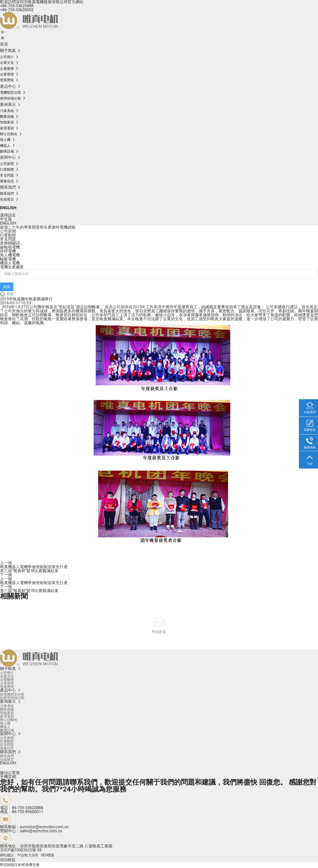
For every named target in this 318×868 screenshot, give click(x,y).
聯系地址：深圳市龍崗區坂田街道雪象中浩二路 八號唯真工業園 (56, 846)
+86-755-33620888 (17, 6)
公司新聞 (8, 231)
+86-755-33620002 (17, 10)
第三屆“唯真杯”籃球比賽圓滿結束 (29, 571)
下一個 (6, 575)
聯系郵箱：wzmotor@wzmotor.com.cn (34, 827)
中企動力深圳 (28, 855)
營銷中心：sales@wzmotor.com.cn (31, 831)
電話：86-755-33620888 (22, 808)
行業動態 (8, 235)
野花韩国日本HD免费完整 (20, 865)
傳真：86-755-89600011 (22, 812)
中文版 (6, 219)
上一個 (6, 563)
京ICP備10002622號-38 (21, 850)
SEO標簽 (47, 855)
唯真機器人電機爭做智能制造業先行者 (34, 567)
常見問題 (8, 239)
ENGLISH (8, 208)
